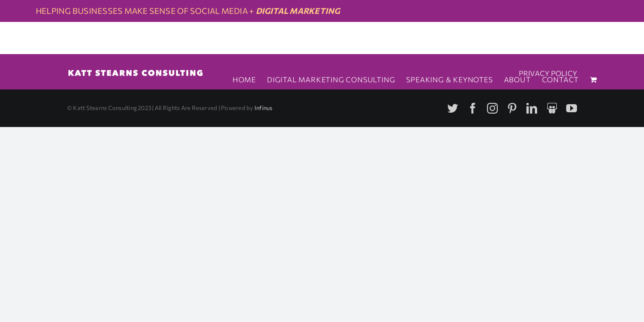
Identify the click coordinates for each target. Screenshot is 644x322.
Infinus (264, 108)
